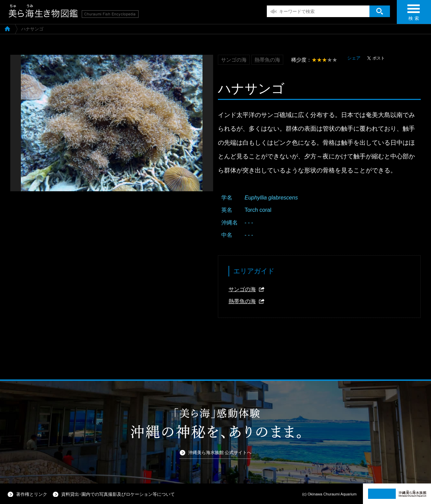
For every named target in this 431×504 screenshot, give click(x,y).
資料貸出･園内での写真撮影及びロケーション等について (118, 494)
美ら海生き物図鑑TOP (7, 28)
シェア (354, 58)
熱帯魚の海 (242, 301)
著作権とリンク (32, 494)
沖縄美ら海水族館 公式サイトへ (220, 453)
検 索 (414, 15)
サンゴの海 (242, 289)
